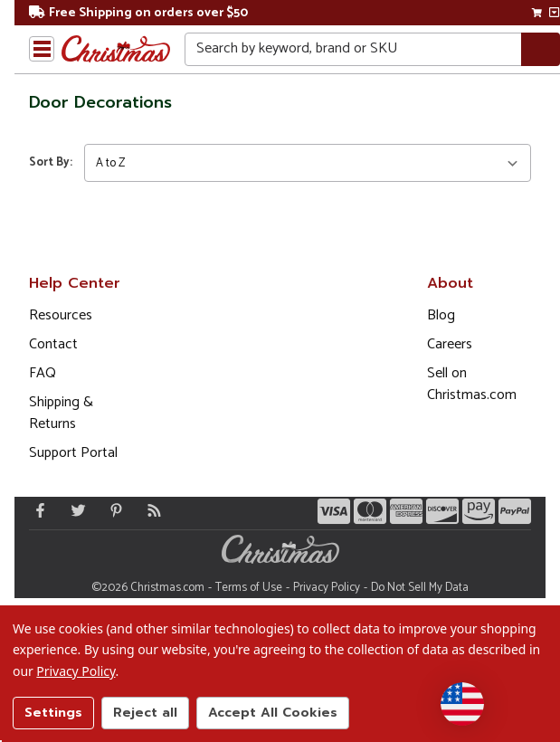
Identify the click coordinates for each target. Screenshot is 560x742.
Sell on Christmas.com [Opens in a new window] (472, 384)
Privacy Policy (327, 588)
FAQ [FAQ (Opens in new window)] (43, 373)
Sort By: (51, 162)
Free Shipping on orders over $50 (138, 13)
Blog (441, 315)
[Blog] (150, 510)
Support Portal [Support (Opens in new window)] (73, 453)
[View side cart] (554, 13)
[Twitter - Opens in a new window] (74, 510)
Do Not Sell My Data (420, 588)
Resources (61, 315)
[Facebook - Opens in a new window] (36, 510)
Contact (53, 344)
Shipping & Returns (61, 413)
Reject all (145, 713)
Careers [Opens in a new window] (450, 344)
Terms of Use (249, 588)
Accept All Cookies (273, 713)
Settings (53, 713)
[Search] (541, 49)
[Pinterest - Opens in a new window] (112, 510)
